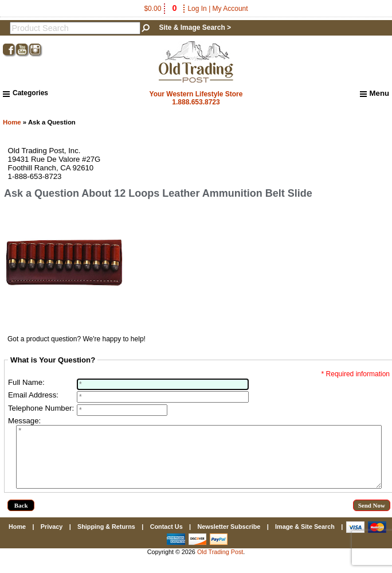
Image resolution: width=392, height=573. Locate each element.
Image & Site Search (305, 539)
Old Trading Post (220, 564)
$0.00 (161, 9)
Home (12, 122)
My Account (230, 9)
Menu (375, 93)
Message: (24, 421)
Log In (197, 9)
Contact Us (166, 539)
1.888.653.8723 (196, 102)
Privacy (52, 539)
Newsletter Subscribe (229, 539)
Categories (26, 93)
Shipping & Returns (106, 539)
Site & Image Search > (195, 28)
